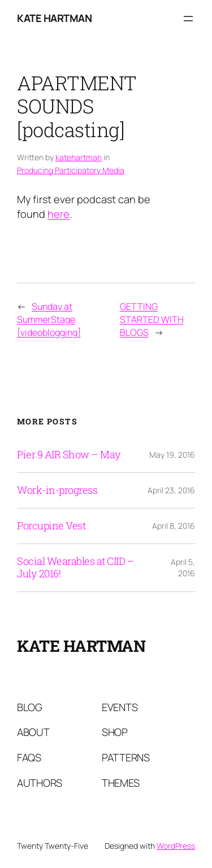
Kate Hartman (54, 18)
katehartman (79, 157)
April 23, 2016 (171, 490)
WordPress (176, 846)
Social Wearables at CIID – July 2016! (75, 568)
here (59, 214)
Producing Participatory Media (71, 170)
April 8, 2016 (174, 526)
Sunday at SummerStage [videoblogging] (49, 319)
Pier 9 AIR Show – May (69, 455)
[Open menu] (188, 19)
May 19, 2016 (172, 455)
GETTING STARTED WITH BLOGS (152, 319)
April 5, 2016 (183, 567)
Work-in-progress (57, 490)
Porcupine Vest (51, 526)
